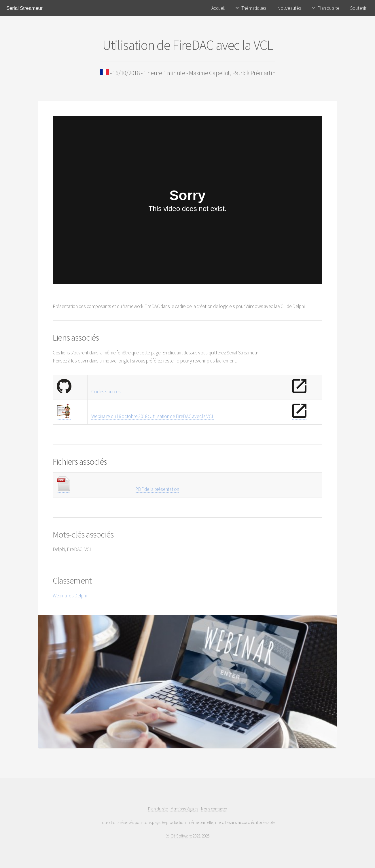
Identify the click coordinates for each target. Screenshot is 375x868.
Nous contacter (214, 809)
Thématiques (254, 8)
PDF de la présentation (157, 489)
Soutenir (358, 8)
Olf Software (181, 836)
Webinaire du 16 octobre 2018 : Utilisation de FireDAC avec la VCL (153, 416)
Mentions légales (184, 809)
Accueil (218, 8)
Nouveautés (289, 8)
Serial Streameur (24, 8)
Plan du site (328, 8)
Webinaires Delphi (70, 596)
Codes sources (106, 392)
